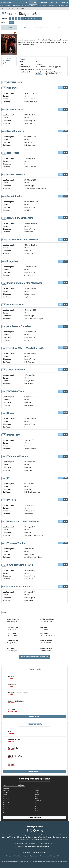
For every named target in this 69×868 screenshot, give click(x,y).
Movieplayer (5, 9)
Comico (5, 797)
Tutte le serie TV (30, 6)
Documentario (7, 803)
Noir (36, 799)
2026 (9, 785)
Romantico (38, 805)
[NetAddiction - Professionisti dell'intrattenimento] (39, 852)
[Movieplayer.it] (8, 2)
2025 (14, 785)
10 (13, 18)
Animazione (6, 789)
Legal (37, 793)
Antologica (6, 791)
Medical (37, 795)
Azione (5, 795)
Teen (37, 809)
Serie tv (13, 9)
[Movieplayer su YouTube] (38, 830)
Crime (5, 801)
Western (38, 813)
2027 (5, 785)
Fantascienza (7, 809)
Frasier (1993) (21, 9)
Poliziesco (38, 801)
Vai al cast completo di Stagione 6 (35, 657)
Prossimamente (53, 6)
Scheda (9, 28)
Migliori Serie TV (18, 6)
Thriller (37, 811)
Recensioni (8, 6)
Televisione (43, 2)
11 (10, 18)
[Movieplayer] (34, 827)
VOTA (65, 88)
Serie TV (33, 2)
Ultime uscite (42, 6)
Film (26, 2)
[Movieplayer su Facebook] (27, 830)
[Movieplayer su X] (31, 830)
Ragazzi (37, 803)
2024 (18, 785)
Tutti (12, 22)
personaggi (55, 2)
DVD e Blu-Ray (63, 6)
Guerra (37, 789)
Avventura (6, 793)
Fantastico (6, 811)
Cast (24, 28)
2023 (23, 785)
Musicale (38, 797)
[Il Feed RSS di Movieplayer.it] (42, 830)
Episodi (8, 61)
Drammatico (6, 805)
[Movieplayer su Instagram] (34, 830)
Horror (37, 791)
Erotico (5, 807)
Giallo (4, 813)
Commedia (39, 64)
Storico (37, 807)
